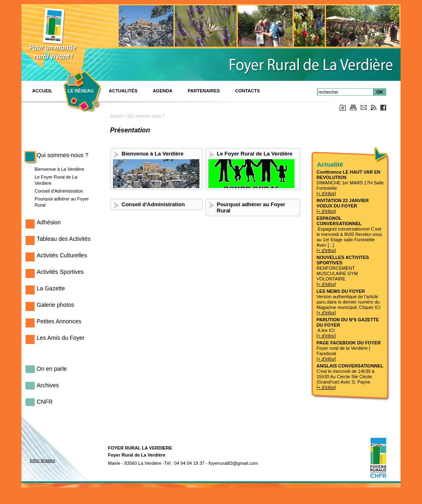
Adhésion (49, 222)
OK (380, 92)
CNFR (45, 402)
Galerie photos (55, 305)
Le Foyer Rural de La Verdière (255, 154)
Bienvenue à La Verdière (59, 169)
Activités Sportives (60, 272)
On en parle (52, 369)
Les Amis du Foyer (61, 338)
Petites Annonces (59, 321)
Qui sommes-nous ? (62, 155)
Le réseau (81, 91)
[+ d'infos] (326, 193)
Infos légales (42, 460)
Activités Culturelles (62, 255)
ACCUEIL (42, 91)
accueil (116, 116)
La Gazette (51, 288)
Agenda (163, 91)
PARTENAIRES (204, 91)
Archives (48, 385)
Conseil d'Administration (59, 191)
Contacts (247, 91)
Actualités (123, 91)
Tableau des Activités (64, 239)
